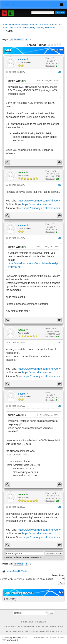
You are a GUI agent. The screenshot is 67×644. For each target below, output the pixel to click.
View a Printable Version (17, 571)
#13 (59, 238)
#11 (59, 72)
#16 (59, 507)
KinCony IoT (12, 640)
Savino (22, 60)
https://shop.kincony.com (37, 204)
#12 (59, 185)
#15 (59, 406)
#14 (59, 342)
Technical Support (43, 25)
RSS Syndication (54, 631)
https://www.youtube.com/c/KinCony (39, 200)
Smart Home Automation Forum (18, 25)
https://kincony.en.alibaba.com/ (42, 208)
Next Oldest (13, 557)
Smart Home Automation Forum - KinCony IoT (26, 627)
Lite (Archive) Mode (14, 631)
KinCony (17, 638)
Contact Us (40, 622)
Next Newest (31, 557)
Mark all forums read (35, 631)
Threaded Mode (57, 50)
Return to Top (56, 627)
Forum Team (27, 622)
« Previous (18, 40)
